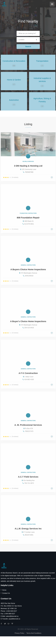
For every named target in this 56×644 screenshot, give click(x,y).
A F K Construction (28, 378)
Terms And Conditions (34, 633)
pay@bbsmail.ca (14, 619)
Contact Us (6, 593)
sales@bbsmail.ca (12, 616)
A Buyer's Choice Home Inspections (28, 327)
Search (28, 47)
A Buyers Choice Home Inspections (28, 275)
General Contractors (28, 271)
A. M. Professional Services (28, 430)
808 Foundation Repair (28, 223)
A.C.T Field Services (28, 482)
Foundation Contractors (28, 219)
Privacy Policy (19, 633)
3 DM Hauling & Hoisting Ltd (28, 171)
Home (4, 590)
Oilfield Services (28, 167)
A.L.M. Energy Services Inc (28, 534)
